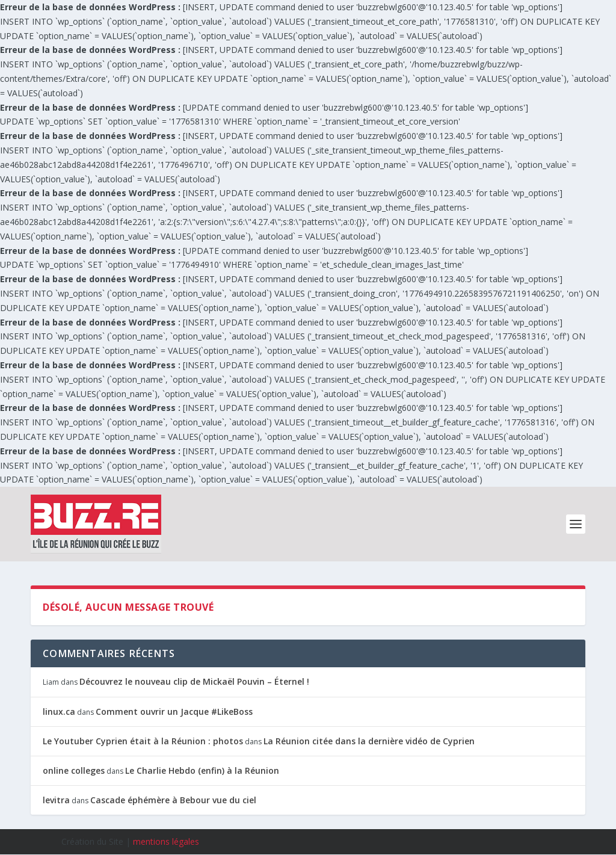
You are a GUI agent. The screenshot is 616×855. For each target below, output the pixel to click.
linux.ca (59, 711)
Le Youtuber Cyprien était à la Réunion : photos (143, 741)
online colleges (74, 770)
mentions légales (166, 842)
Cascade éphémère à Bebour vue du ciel (173, 801)
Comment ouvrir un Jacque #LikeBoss (174, 711)
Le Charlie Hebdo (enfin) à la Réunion (202, 770)
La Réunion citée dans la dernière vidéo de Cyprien (369, 741)
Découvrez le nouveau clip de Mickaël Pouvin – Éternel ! (194, 682)
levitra (56, 801)
